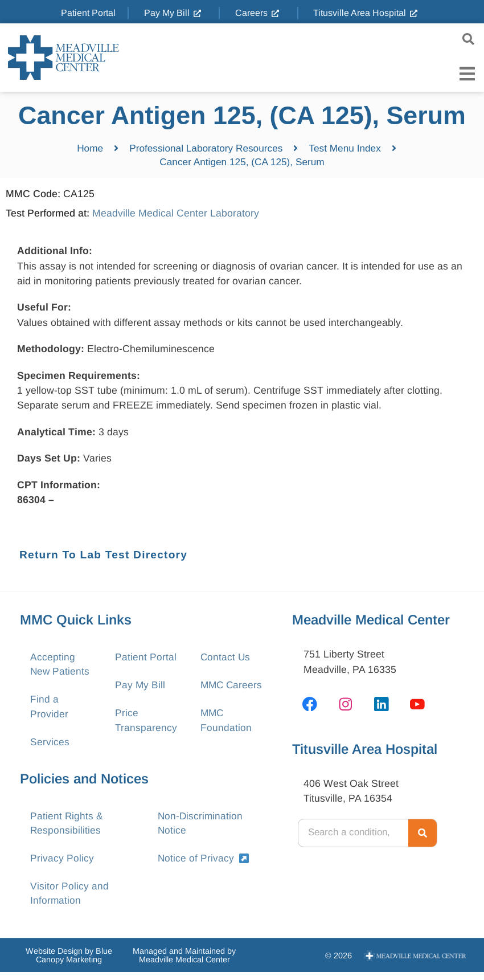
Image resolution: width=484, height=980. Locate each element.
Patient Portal (146, 659)
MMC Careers (232, 687)
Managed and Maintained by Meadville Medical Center (184, 963)
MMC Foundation (226, 724)
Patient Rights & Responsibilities (67, 828)
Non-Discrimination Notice (201, 828)
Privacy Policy (62, 864)
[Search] (423, 834)
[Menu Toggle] (467, 74)
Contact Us (226, 659)
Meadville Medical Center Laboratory (176, 214)
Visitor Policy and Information (69, 901)
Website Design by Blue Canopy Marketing (69, 963)
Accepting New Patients (60, 666)
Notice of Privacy (204, 864)
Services (50, 746)
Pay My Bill (140, 687)
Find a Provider (49, 710)
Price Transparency (146, 724)
